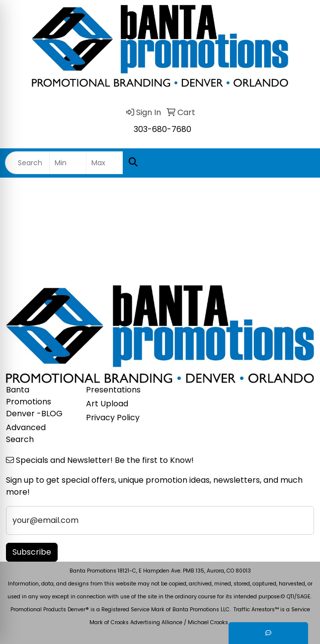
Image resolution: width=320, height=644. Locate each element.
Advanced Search (26, 433)
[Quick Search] (27, 163)
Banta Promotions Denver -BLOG (34, 402)
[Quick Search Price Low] (68, 163)
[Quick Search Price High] (105, 163)
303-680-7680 (162, 129)
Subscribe (32, 552)
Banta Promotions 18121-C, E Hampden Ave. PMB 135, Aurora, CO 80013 (160, 571)
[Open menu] (300, 163)
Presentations (113, 390)
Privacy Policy (113, 418)
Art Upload (107, 404)
